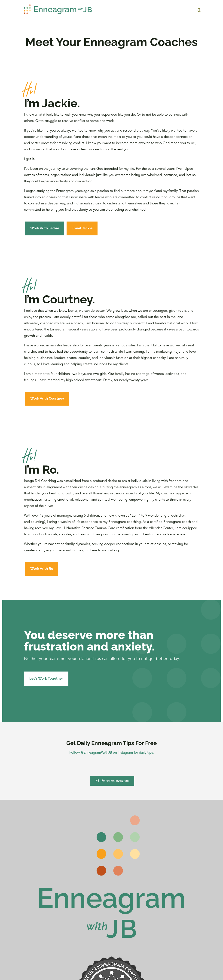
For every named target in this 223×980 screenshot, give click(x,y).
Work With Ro (42, 569)
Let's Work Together (46, 678)
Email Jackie (82, 228)
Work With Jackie (45, 228)
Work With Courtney (47, 398)
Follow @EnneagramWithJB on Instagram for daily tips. (111, 752)
